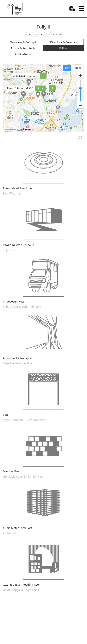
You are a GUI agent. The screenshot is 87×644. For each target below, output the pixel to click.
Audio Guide (23, 54)
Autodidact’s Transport (18, 358)
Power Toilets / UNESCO (18, 245)
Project (36, 34)
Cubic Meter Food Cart (17, 528)
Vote (6, 415)
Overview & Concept (23, 42)
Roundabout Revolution (18, 188)
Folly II (47, 34)
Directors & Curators (63, 42)
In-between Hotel (14, 301)
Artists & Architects (23, 48)
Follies (59, 34)
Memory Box (11, 471)
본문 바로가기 (0, 0)
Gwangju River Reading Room (22, 585)
